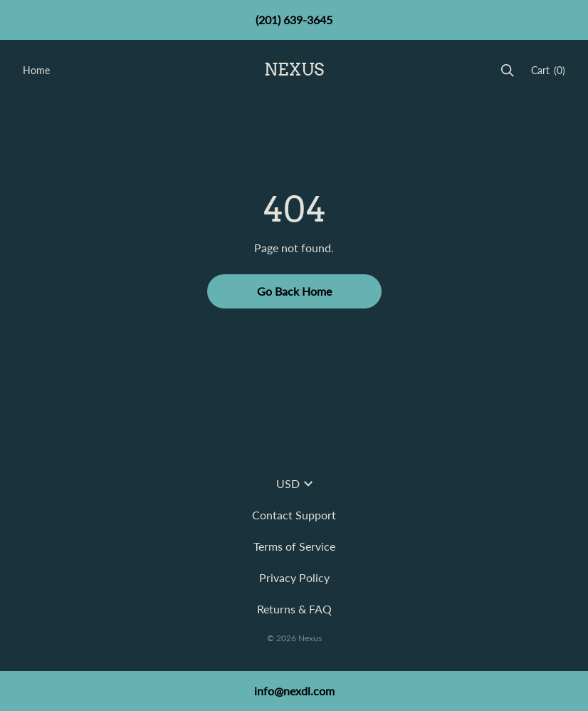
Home (36, 70)
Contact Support (294, 515)
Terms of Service (294, 546)
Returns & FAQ (294, 609)
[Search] (508, 71)
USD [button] (294, 483)
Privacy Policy (294, 577)
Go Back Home (294, 291)
